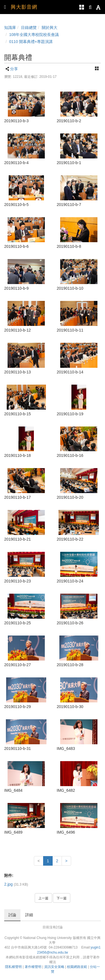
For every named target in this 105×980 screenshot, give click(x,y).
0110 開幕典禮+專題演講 (31, 42)
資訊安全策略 (54, 967)
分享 (14, 69)
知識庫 (10, 28)
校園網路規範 (77, 967)
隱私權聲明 (13, 967)
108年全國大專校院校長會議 (34, 35)
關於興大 (50, 28)
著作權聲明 (33, 967)
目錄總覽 (29, 28)
